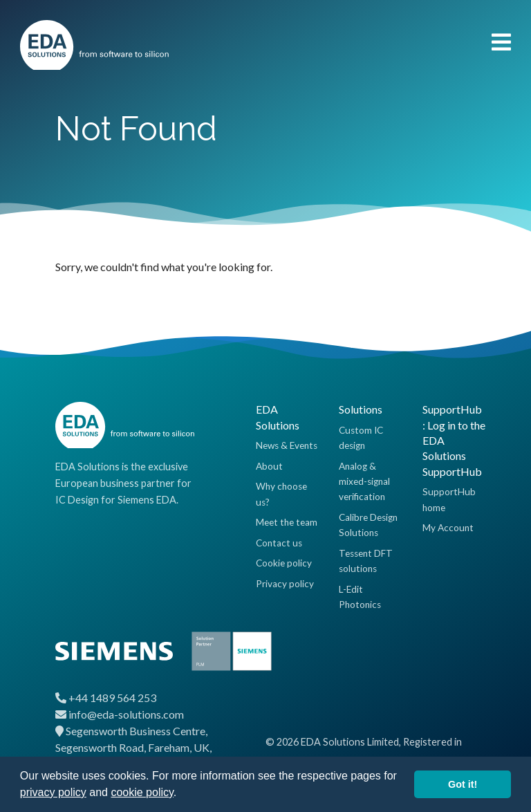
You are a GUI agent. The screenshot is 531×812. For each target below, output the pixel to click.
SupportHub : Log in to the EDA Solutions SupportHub (454, 440)
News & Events (287, 445)
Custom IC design (361, 438)
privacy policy (53, 792)
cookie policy (142, 792)
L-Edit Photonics (360, 597)
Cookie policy (284, 563)
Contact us (279, 543)
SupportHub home (449, 499)
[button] (182, 794)
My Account (448, 528)
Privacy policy (285, 584)
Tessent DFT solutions (366, 561)
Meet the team (287, 522)
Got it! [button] (463, 784)
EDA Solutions (278, 417)
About (269, 466)
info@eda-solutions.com (126, 714)
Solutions (361, 409)
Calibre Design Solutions (368, 525)
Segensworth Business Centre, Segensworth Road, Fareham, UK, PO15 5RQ (133, 747)
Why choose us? (281, 494)
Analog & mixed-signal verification (364, 482)
